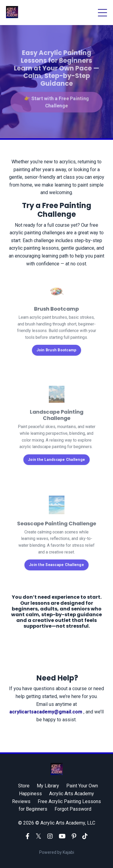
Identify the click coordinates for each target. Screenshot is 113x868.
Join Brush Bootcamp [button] (57, 347)
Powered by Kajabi (57, 852)
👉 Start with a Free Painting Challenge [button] (57, 101)
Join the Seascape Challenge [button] (57, 562)
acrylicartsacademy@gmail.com (46, 712)
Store (24, 786)
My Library (48, 786)
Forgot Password (73, 809)
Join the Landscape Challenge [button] (56, 456)
